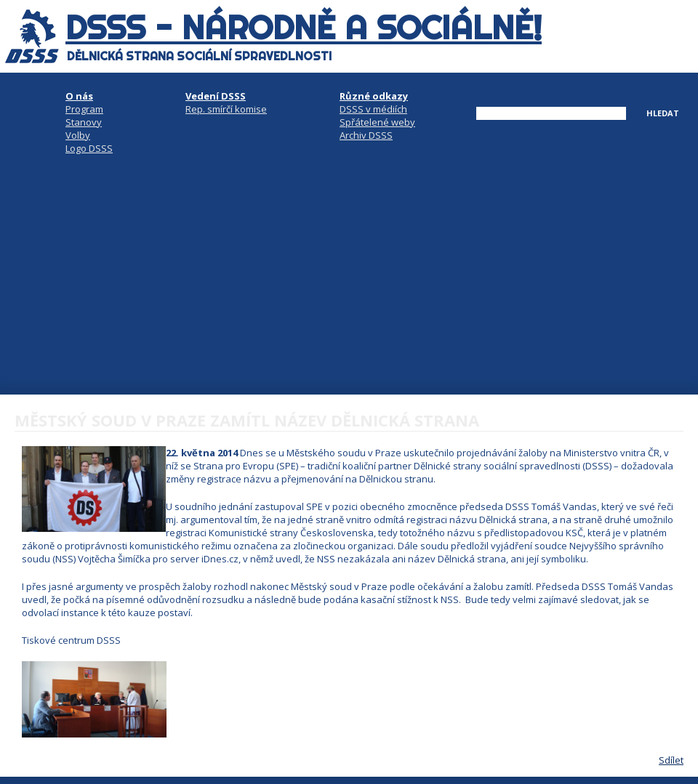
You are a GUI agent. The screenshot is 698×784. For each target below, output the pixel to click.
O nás (79, 96)
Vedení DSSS (216, 96)
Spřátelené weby (377, 122)
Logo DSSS (89, 148)
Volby (78, 135)
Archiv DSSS (366, 135)
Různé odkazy (374, 96)
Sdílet (671, 760)
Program (84, 109)
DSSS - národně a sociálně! (304, 28)
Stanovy (84, 122)
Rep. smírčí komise (226, 109)
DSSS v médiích (373, 109)
